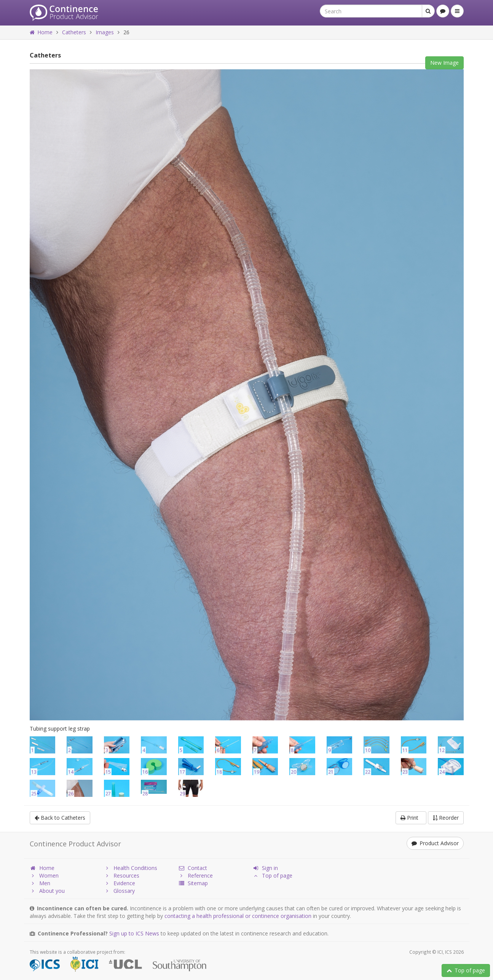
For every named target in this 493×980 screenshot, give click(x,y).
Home (41, 32)
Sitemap (193, 883)
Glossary (119, 891)
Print (411, 818)
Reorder (446, 818)
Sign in (265, 868)
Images (105, 32)
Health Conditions (131, 868)
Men (40, 883)
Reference (195, 875)
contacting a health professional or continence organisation (238, 916)
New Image (444, 63)
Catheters (74, 32)
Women (44, 875)
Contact (193, 868)
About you (47, 891)
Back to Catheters (60, 818)
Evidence (120, 883)
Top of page (466, 970)
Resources (122, 875)
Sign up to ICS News (134, 933)
